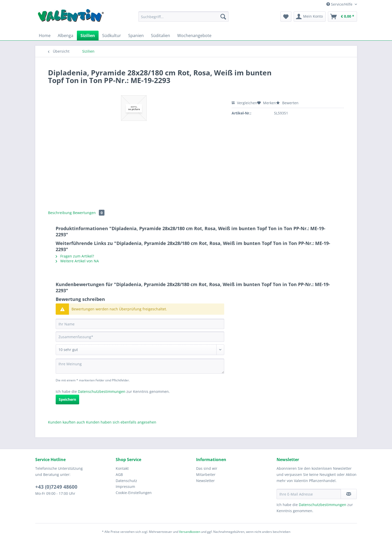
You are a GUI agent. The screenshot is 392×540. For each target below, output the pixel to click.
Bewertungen (89, 213)
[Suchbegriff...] (183, 17)
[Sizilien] (88, 36)
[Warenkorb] (342, 17)
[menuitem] (183, 19)
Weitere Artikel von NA (77, 261)
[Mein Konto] (310, 17)
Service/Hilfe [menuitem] (340, 4)
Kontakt (122, 468)
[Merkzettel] (286, 17)
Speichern (67, 399)
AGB (119, 474)
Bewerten (287, 103)
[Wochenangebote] (194, 36)
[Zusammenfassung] (140, 337)
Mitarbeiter (206, 474)
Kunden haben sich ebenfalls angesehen (121, 422)
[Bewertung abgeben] (140, 350)
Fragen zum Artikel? (75, 256)
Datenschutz (126, 481)
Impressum (125, 486)
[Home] (45, 36)
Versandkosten (190, 532)
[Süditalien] (161, 36)
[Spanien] (136, 36)
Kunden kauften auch (67, 422)
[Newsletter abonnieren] (349, 494)
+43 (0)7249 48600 (56, 487)
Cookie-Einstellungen (134, 493)
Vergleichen (244, 103)
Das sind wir (207, 468)
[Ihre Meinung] (140, 366)
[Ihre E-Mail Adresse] (309, 494)
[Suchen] (223, 17)
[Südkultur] (112, 36)
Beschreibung (60, 213)
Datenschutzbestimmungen (102, 391)
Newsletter (205, 481)
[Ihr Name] (140, 324)
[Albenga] (66, 36)
